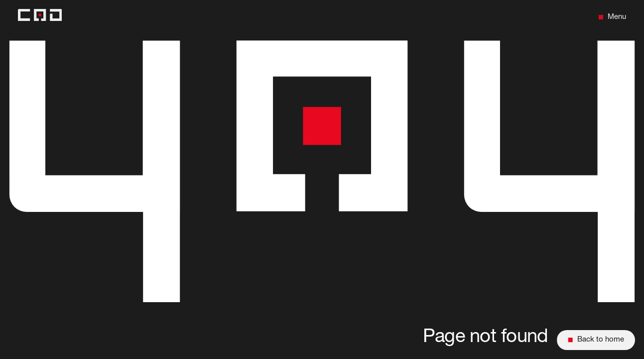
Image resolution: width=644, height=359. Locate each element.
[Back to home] (40, 17)
